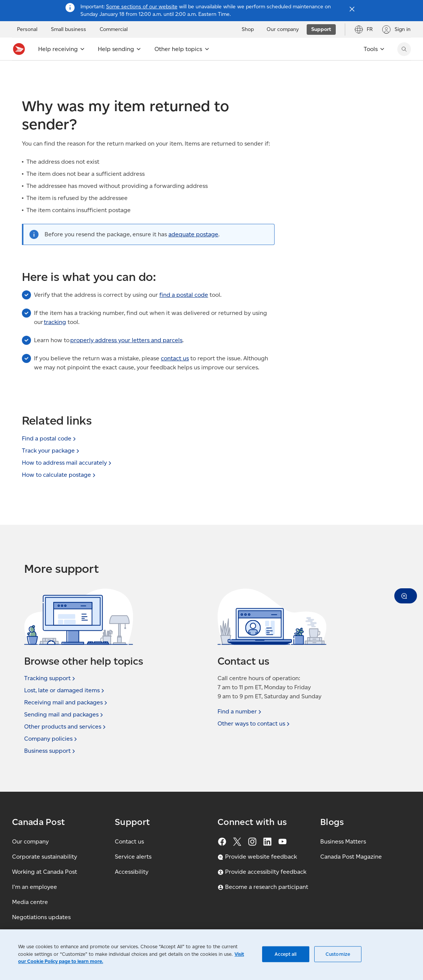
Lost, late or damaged (65, 690)
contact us (175, 375)
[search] (404, 49)
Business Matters (343, 841)
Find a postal (50, 438)
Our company (30, 841)
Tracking (50, 678)
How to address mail (67, 463)
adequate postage (193, 251)
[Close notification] (352, 9)
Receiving (108, 74)
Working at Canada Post (45, 872)
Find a (240, 712)
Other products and (66, 727)
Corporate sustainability (45, 857)
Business (50, 751)
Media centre (30, 902)
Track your (51, 450)
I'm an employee (35, 887)
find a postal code (184, 311)
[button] (406, 596)
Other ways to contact (254, 724)
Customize (338, 954)
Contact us (129, 841)
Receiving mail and (66, 702)
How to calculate (59, 475)
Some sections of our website (142, 7)
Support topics (69, 74)
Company (51, 739)
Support (31, 74)
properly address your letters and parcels (126, 357)
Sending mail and (64, 715)
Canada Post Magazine (351, 857)
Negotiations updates (41, 917)
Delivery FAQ (146, 74)
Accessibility (132, 872)
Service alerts (133, 857)
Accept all (286, 954)
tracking (55, 339)
